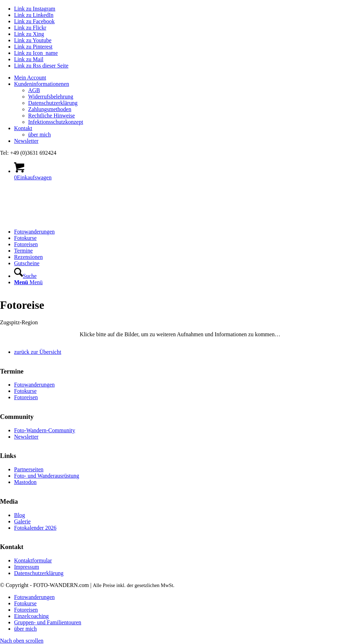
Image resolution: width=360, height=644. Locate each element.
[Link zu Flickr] (30, 28)
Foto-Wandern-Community (45, 430)
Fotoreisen (26, 397)
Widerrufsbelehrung (51, 97)
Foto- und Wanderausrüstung (47, 476)
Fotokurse (25, 391)
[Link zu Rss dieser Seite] (41, 66)
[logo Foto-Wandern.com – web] (53, 220)
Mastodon (25, 482)
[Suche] (25, 276)
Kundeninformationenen (41, 84)
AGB (34, 90)
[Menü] (28, 282)
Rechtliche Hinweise (52, 116)
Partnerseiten (29, 469)
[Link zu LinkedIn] (34, 15)
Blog (20, 515)
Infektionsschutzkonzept (56, 122)
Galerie (22, 521)
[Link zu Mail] (29, 59)
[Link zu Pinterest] (33, 47)
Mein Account (30, 78)
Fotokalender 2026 (35, 528)
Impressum (27, 567)
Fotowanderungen (34, 385)
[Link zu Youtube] (33, 40)
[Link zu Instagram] (35, 9)
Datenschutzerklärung (53, 103)
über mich (39, 135)
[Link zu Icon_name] (36, 53)
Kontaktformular (33, 560)
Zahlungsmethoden (50, 109)
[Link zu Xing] (29, 34)
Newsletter (26, 141)
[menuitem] (187, 78)
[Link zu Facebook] (34, 21)
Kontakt (23, 128)
